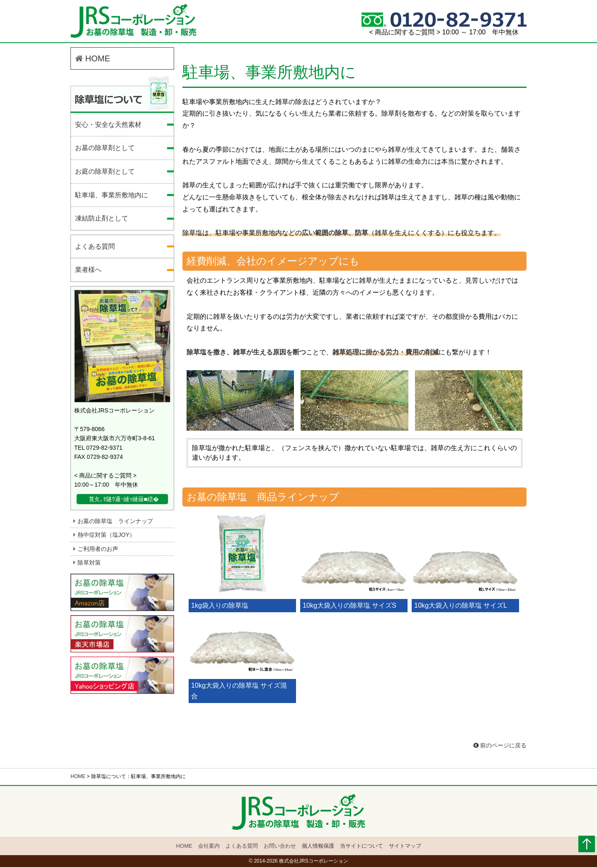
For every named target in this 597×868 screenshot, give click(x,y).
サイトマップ (404, 847)
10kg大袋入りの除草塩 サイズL (461, 606)
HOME (93, 60)
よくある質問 (95, 248)
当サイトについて (361, 847)
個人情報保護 (318, 847)
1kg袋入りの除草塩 (220, 606)
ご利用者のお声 (98, 550)
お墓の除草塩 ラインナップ (115, 523)
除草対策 (89, 564)
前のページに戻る (500, 747)
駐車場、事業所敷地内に (137, 22)
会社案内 (209, 847)
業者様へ (88, 272)
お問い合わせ (280, 847)
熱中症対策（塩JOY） (106, 536)
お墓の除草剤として (105, 150)
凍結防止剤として (102, 220)
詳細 (168, 501)
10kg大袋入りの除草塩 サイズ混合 (239, 692)
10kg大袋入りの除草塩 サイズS (349, 606)
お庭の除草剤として (105, 173)
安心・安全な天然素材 (108, 126)
